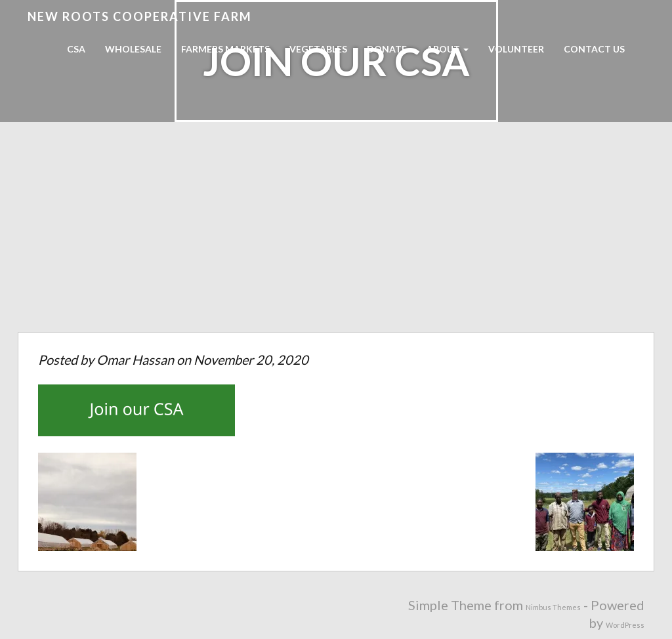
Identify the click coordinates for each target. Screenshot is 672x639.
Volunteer (516, 49)
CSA (76, 49)
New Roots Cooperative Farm (140, 16)
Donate (387, 49)
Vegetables (318, 49)
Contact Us (594, 49)
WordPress (625, 625)
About (448, 49)
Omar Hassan (135, 360)
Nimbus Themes (553, 607)
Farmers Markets (225, 49)
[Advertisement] (336, 234)
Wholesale (133, 49)
